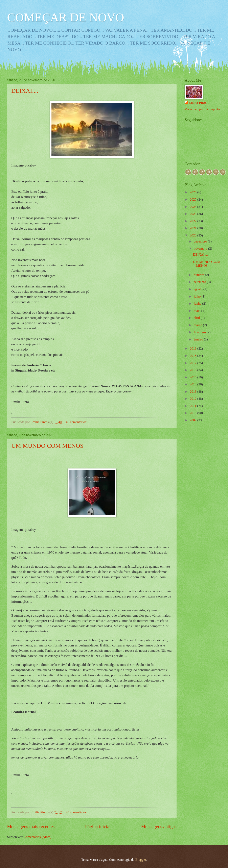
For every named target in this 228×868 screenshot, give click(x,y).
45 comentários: (77, 812)
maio (197, 311)
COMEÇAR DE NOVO (66, 17)
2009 (194, 420)
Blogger (141, 860)
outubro (199, 275)
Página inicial (98, 826)
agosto (198, 289)
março (198, 325)
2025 (194, 199)
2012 (194, 399)
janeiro (199, 339)
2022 (194, 221)
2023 (194, 214)
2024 (194, 207)
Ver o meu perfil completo (202, 109)
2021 (194, 228)
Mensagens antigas (159, 826)
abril (197, 318)
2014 (194, 384)
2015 (194, 377)
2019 (194, 348)
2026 (194, 192)
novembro (201, 248)
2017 (194, 363)
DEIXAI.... (25, 91)
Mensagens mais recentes (31, 826)
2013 (194, 392)
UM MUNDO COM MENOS (47, 446)
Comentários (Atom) (37, 837)
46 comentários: (77, 422)
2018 (194, 356)
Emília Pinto (198, 103)
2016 (194, 370)
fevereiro (200, 332)
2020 (194, 235)
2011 (194, 406)
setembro (200, 282)
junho (198, 303)
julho (198, 296)
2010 (194, 413)
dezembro (201, 241)
